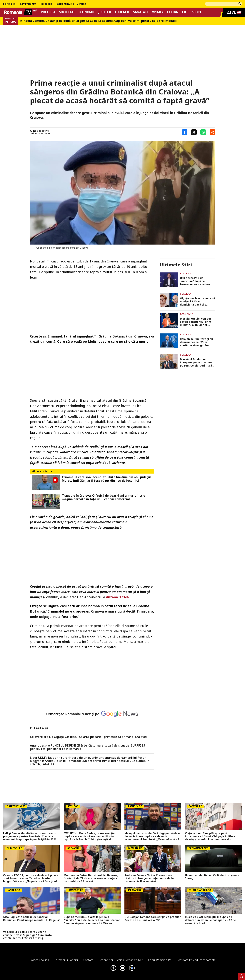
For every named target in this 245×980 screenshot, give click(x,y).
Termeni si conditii (66, 960)
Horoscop (46, 4)
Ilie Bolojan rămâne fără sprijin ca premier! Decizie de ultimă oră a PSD (153, 919)
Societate (67, 12)
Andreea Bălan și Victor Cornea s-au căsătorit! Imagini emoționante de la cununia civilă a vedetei (149, 878)
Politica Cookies (39, 960)
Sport (197, 12)
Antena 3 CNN (118, 597)
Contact (88, 960)
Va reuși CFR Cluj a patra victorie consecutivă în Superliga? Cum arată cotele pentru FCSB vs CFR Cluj (27, 935)
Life (185, 12)
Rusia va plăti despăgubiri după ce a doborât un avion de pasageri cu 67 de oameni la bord (210, 920)
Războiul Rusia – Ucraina (71, 4)
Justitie (105, 12)
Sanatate (141, 12)
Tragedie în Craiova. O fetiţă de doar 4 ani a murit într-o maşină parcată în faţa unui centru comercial (104, 497)
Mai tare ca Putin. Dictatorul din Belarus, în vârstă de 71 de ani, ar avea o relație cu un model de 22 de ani (91, 878)
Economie (87, 12)
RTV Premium (28, 4)
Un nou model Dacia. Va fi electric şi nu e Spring (212, 877)
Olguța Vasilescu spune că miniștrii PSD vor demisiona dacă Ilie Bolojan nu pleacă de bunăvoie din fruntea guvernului (197, 301)
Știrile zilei (10, 4)
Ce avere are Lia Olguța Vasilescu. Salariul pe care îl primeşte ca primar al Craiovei (88, 737)
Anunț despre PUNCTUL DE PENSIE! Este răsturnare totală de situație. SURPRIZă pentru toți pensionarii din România (87, 747)
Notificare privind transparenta (196, 960)
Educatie (122, 12)
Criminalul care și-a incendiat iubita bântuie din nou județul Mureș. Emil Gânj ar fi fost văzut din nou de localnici (106, 479)
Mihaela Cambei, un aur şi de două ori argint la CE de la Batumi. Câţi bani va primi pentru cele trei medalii (98, 21)
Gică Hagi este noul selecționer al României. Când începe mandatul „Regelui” (32, 919)
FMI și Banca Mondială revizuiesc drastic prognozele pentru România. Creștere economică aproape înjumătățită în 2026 (30, 836)
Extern (173, 12)
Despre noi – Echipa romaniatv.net (121, 960)
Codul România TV (160, 960)
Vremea (158, 12)
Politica (48, 12)
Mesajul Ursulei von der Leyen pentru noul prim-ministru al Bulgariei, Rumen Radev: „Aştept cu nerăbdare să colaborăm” (197, 322)
